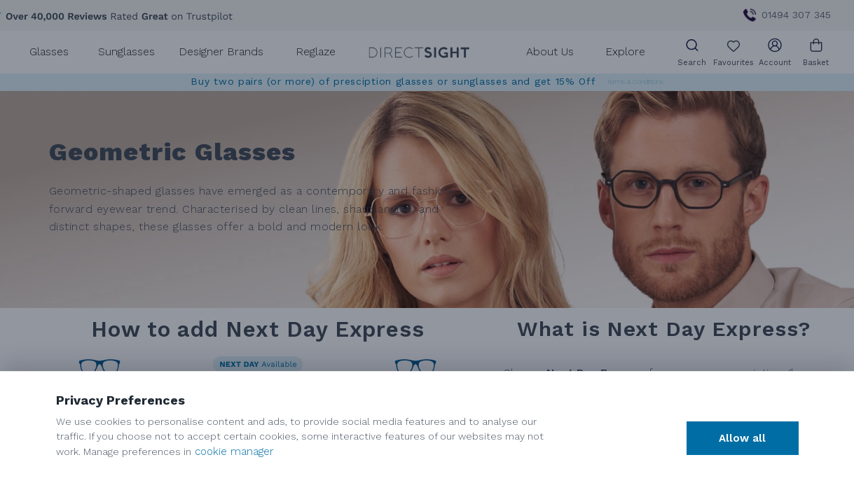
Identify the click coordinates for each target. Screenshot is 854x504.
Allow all (742, 438)
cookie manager (234, 451)
